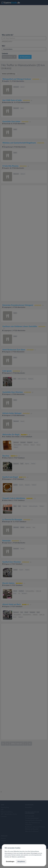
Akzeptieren (21, 861)
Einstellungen (10, 861)
